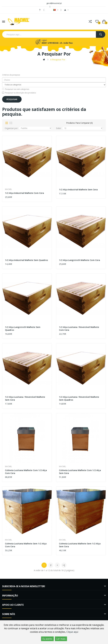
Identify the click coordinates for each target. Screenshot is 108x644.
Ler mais (61, 639)
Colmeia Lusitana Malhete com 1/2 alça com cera (26, 472)
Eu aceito (47, 639)
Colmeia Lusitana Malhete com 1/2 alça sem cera (80, 472)
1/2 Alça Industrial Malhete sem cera (78, 190)
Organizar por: (11, 128)
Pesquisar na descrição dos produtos (19, 93)
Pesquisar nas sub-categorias (16, 89)
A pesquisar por (58, 60)
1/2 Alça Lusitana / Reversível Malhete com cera (79, 329)
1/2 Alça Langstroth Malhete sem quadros (23, 329)
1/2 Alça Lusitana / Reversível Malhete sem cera (25, 398)
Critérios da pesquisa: (11, 75)
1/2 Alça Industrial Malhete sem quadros (26, 260)
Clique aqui (72, 632)
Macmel (8, 189)
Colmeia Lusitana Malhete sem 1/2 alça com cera (26, 545)
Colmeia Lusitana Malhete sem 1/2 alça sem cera (80, 545)
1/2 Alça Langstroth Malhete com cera (79, 260)
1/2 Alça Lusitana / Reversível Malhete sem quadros (79, 398)
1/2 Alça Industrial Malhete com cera (24, 193)
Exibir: (59, 128)
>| (64, 565)
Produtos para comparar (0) (79, 123)
